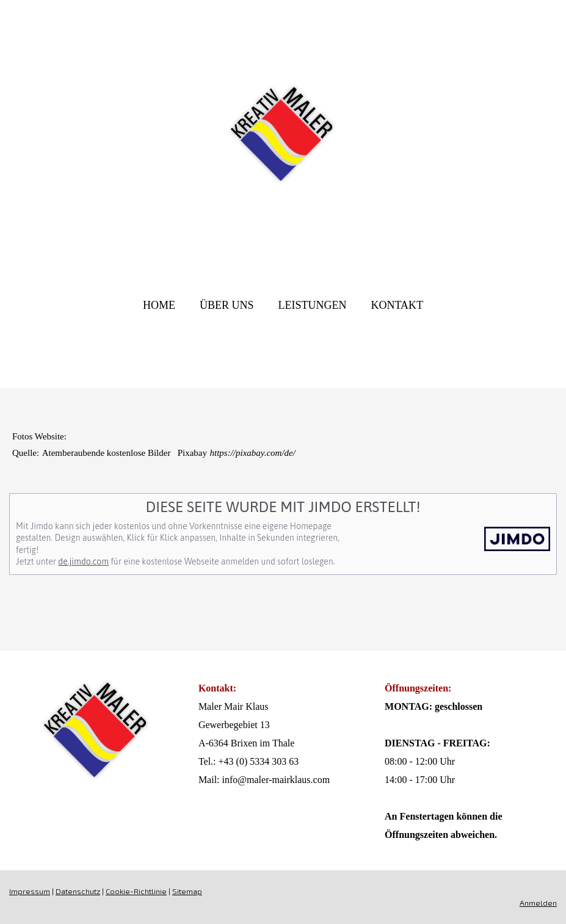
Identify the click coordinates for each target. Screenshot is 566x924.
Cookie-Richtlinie (136, 891)
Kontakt (397, 305)
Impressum (30, 891)
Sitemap (187, 891)
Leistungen (312, 305)
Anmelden (538, 903)
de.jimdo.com (83, 561)
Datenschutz (78, 891)
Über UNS (227, 305)
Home (159, 305)
